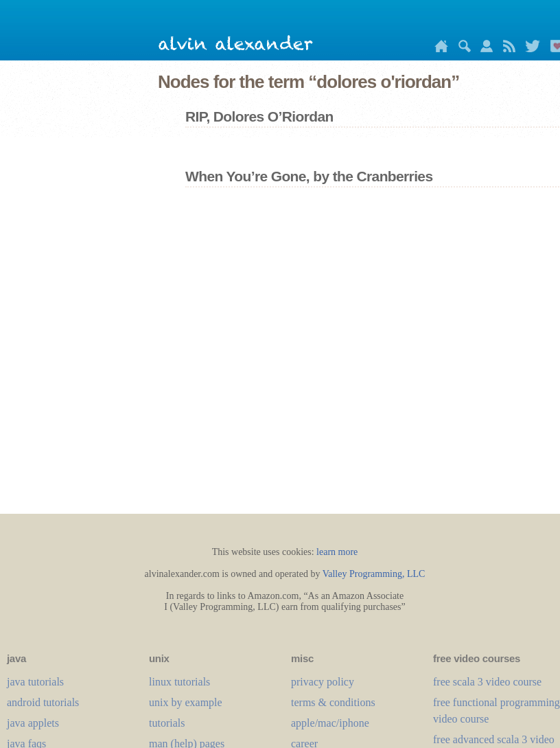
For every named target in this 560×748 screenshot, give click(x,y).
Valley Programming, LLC (374, 574)
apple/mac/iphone (330, 723)
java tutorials (35, 682)
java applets (33, 723)
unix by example (186, 702)
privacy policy (323, 682)
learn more (337, 552)
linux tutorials (179, 682)
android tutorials (43, 702)
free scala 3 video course (487, 682)
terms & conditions (333, 702)
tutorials (167, 723)
